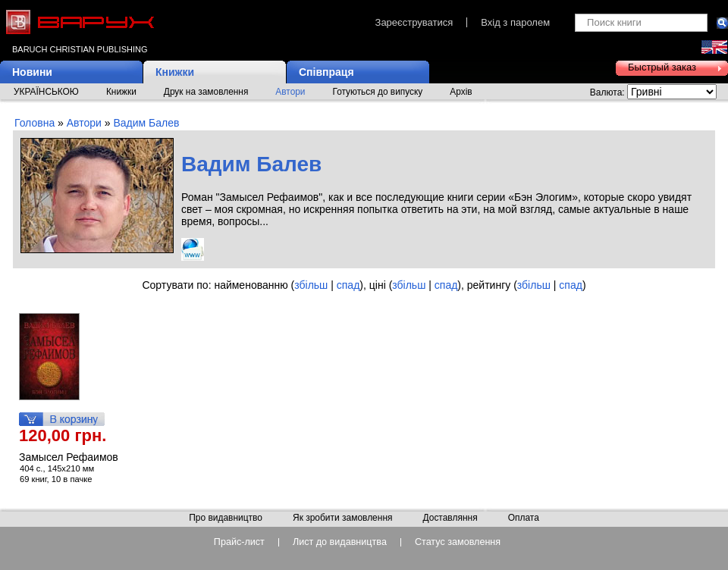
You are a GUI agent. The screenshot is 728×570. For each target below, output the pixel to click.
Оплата (524, 518)
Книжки (175, 72)
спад (348, 285)
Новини (32, 72)
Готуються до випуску (378, 92)
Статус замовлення (458, 542)
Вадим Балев (146, 123)
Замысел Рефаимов (69, 457)
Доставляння (450, 518)
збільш (311, 285)
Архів (461, 92)
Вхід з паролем (515, 22)
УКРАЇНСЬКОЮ (46, 92)
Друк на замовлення (206, 92)
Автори (290, 92)
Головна (35, 123)
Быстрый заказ (662, 67)
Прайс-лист (239, 542)
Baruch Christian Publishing (80, 49)
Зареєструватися (414, 22)
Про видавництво (226, 518)
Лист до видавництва (340, 542)
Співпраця (326, 72)
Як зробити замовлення (343, 518)
